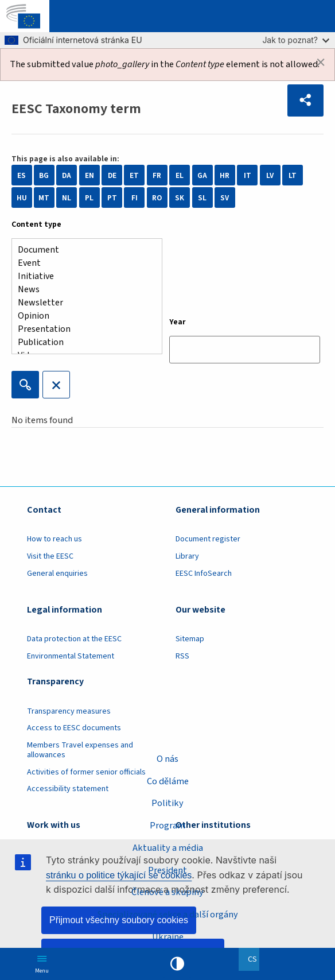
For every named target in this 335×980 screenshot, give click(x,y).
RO (157, 198)
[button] (305, 100)
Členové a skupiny (167, 892)
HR (225, 175)
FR (157, 175)
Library (187, 556)
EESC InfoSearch (204, 574)
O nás (167, 759)
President (167, 870)
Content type (36, 224)
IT (248, 175)
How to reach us (54, 539)
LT (293, 175)
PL (89, 198)
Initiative (82, 276)
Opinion (82, 316)
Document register (208, 539)
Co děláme (168, 781)
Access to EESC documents (74, 728)
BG (44, 175)
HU (22, 198)
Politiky (167, 803)
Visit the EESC (50, 556)
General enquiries (57, 574)
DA (67, 175)
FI (135, 198)
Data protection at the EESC (74, 639)
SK (180, 198)
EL (180, 175)
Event (82, 263)
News (82, 290)
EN (89, 175)
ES (22, 175)
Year (178, 322)
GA (202, 175)
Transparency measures (69, 711)
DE (112, 175)
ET (134, 175)
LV (270, 175)
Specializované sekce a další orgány (168, 915)
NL (67, 198)
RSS (182, 656)
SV (225, 198)
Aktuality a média (168, 848)
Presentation (82, 329)
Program (167, 826)
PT (112, 198)
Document (82, 250)
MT (44, 198)
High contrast (177, 964)
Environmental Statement (71, 656)
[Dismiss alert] (321, 63)
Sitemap (190, 639)
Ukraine (168, 936)
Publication (82, 342)
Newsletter (82, 303)
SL (202, 198)
